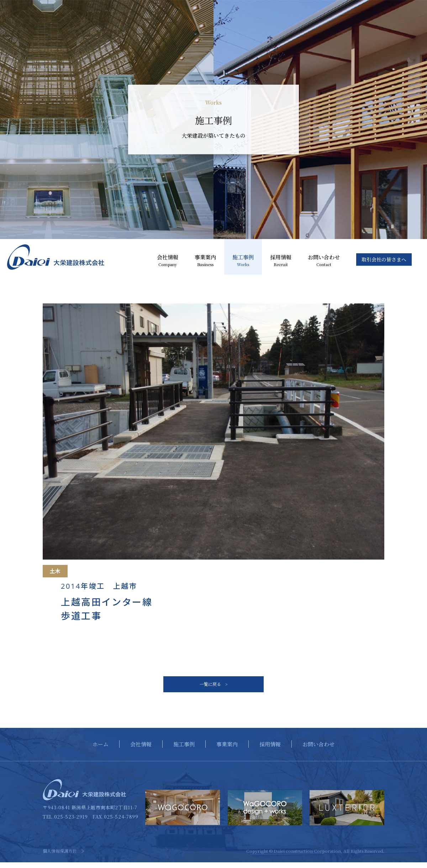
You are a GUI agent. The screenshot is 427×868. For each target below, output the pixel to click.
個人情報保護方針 (60, 856)
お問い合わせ (324, 261)
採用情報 (281, 261)
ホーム (101, 749)
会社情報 (168, 261)
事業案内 (205, 261)
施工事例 (243, 261)
